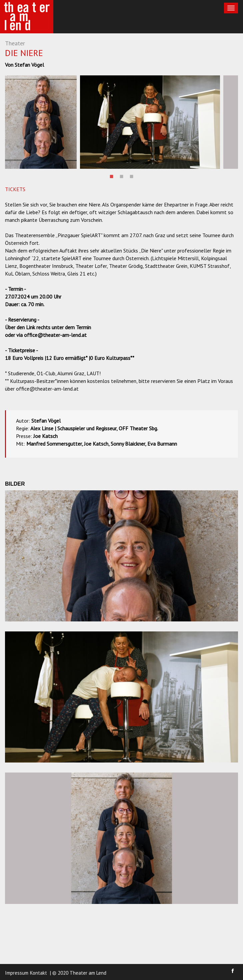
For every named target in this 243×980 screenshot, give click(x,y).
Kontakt (38, 973)
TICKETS (15, 189)
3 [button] (132, 175)
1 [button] (112, 175)
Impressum (17, 973)
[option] (41, 122)
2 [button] (122, 175)
